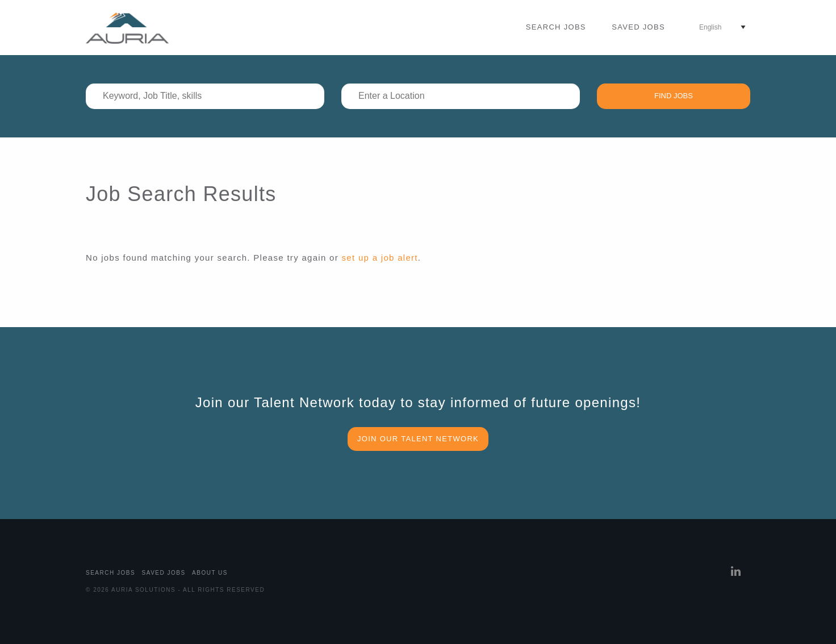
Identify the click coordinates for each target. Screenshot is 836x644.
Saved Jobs (638, 27)
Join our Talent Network (418, 439)
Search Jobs (556, 27)
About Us (210, 573)
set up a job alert (380, 258)
